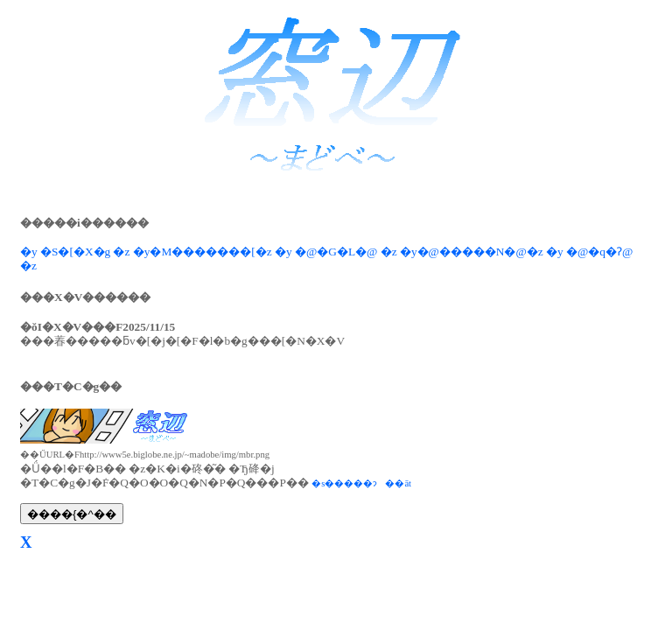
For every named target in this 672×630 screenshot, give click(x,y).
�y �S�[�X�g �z (75, 252)
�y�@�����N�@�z (472, 252)
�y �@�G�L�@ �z (336, 252)
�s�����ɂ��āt (361, 483)
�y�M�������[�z (203, 252)
